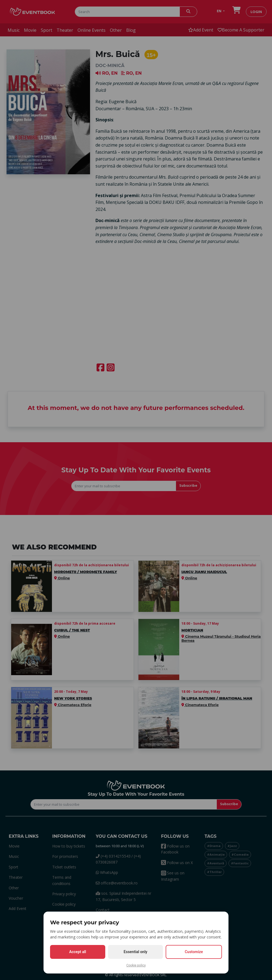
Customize (194, 952)
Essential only (136, 952)
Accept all (78, 952)
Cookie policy (136, 965)
